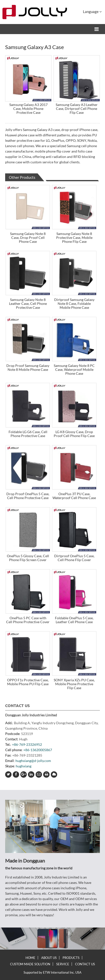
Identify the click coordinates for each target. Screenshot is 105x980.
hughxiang (24, 766)
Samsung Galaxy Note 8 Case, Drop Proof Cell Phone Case (28, 238)
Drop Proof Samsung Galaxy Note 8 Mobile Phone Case (28, 367)
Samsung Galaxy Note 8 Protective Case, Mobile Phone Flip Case (74, 238)
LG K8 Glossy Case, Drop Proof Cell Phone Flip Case (74, 434)
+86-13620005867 (38, 750)
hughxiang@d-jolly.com (33, 761)
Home (30, 958)
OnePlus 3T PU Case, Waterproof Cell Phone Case (74, 496)
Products (71, 958)
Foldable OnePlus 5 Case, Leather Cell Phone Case (74, 620)
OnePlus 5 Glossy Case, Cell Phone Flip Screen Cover (28, 558)
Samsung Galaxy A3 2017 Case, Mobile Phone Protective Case (28, 109)
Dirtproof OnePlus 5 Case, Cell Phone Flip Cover (74, 558)
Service (63, 964)
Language (92, 12)
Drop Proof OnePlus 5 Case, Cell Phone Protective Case (28, 496)
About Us (49, 958)
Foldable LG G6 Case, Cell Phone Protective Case (28, 434)
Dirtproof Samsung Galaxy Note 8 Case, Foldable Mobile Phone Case (74, 303)
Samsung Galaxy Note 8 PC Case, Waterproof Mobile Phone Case (74, 369)
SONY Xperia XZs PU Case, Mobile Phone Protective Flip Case (74, 684)
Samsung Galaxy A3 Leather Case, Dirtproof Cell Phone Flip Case (77, 109)
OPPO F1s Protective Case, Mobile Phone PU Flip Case (28, 682)
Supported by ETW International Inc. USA (52, 972)
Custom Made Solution (30, 964)
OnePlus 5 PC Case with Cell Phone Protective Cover (28, 620)
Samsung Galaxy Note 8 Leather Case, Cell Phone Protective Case (28, 303)
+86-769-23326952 (27, 744)
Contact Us (17, 706)
